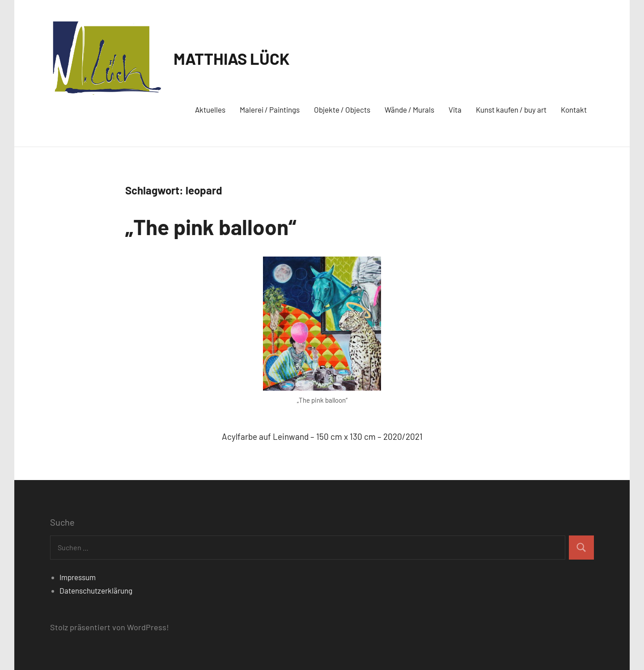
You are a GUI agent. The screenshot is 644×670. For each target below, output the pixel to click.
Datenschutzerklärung (96, 590)
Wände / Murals (409, 110)
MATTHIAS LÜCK (232, 58)
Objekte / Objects (342, 110)
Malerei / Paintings (270, 110)
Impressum (78, 577)
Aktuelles (210, 110)
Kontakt (574, 110)
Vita (455, 110)
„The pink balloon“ (211, 227)
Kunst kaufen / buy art (511, 110)
